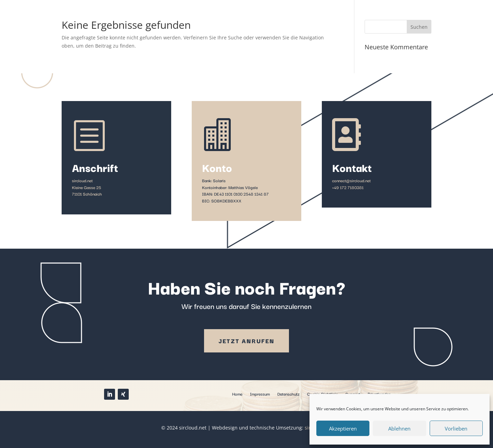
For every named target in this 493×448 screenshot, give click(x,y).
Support (353, 393)
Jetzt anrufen (246, 341)
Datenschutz (288, 393)
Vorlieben (456, 428)
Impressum (260, 393)
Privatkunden (379, 393)
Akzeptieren (343, 428)
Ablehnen (399, 428)
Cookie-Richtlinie (323, 393)
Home (237, 393)
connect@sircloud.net (351, 180)
